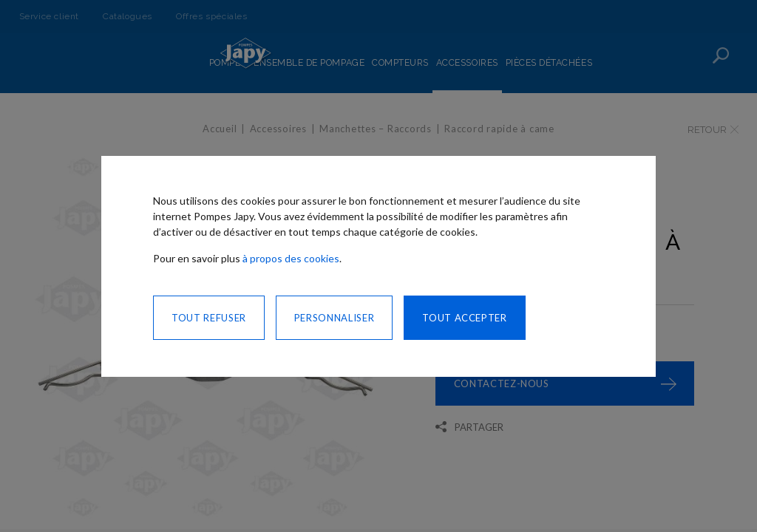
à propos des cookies (291, 258)
